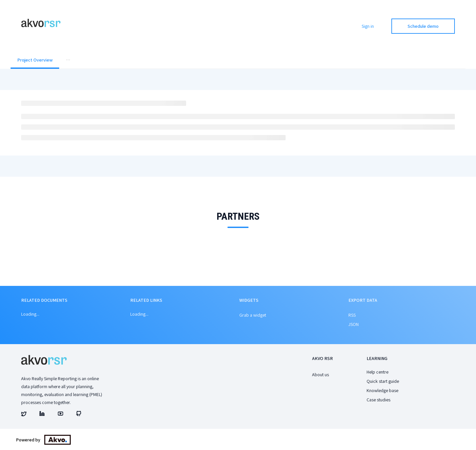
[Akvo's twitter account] (24, 415)
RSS (352, 315)
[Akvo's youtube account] (60, 415)
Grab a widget (253, 315)
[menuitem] (35, 61)
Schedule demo (423, 26)
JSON (354, 324)
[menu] (238, 61)
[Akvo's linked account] (42, 415)
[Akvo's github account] (79, 415)
